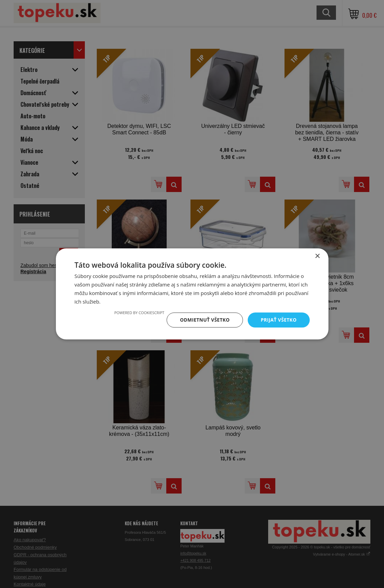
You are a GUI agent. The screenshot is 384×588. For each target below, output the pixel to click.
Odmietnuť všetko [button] (204, 320)
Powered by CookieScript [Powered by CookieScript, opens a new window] (138, 313)
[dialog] (192, 294)
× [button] (317, 256)
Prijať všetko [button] (278, 320)
